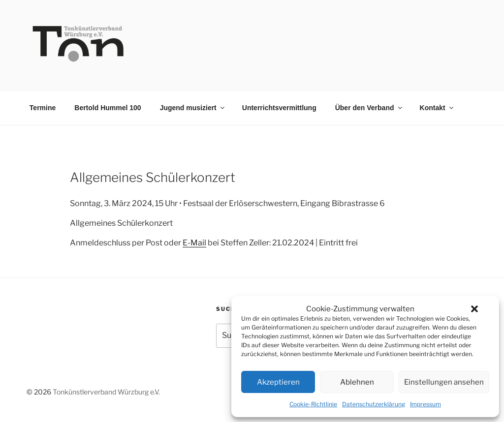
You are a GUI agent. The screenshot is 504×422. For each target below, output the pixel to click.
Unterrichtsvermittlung (279, 108)
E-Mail (194, 243)
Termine (43, 108)
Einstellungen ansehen (444, 382)
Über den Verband (369, 108)
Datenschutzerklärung (374, 404)
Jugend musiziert (193, 108)
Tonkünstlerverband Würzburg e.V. (106, 392)
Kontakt (437, 108)
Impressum (425, 404)
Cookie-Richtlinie (313, 404)
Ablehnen (357, 382)
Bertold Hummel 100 (108, 108)
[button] (474, 309)
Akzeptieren (278, 382)
